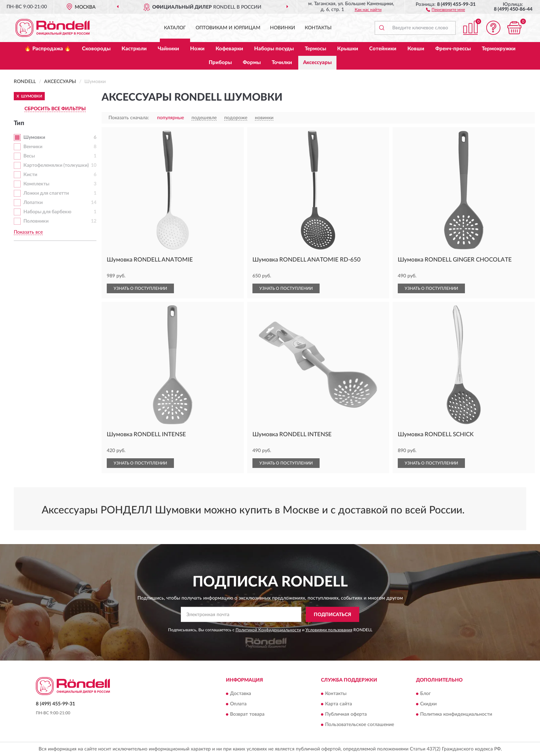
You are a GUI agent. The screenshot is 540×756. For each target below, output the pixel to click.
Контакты (318, 28)
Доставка (241, 694)
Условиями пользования (329, 630)
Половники (36, 221)
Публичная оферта (346, 714)
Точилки (282, 63)
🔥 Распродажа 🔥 (48, 49)
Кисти (30, 175)
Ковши (416, 49)
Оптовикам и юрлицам (228, 28)
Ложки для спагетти (46, 193)
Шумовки (34, 137)
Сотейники (383, 49)
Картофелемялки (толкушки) (56, 165)
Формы (252, 63)
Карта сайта (339, 704)
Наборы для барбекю (47, 212)
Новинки (283, 28)
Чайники (168, 49)
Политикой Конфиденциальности (268, 630)
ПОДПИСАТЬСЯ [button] (333, 615)
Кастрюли (134, 49)
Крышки (348, 49)
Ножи (197, 49)
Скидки (428, 704)
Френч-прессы (453, 49)
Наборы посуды (274, 49)
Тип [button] (19, 123)
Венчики (33, 147)
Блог (425, 694)
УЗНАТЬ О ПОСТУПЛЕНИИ (140, 288)
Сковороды (96, 49)
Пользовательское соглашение (360, 725)
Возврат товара (247, 714)
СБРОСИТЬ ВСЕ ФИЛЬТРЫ (55, 109)
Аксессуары (317, 63)
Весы (29, 156)
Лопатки (33, 203)
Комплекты (36, 184)
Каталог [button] (175, 28)
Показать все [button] (28, 232)
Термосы (315, 49)
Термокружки (499, 49)
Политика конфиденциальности (456, 714)
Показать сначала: (129, 118)
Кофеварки (229, 49)
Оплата (238, 704)
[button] (445, 9)
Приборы (220, 63)
